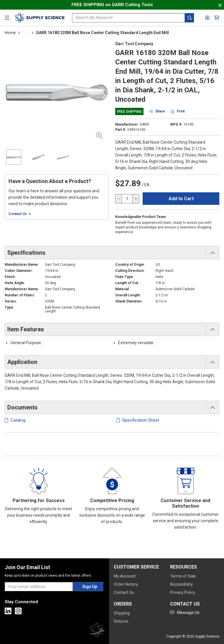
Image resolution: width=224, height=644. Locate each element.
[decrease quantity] (119, 199)
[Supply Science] (97, 631)
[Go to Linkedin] (8, 611)
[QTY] (127, 199)
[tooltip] (26, 33)
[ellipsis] (26, 33)
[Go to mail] (185, 613)
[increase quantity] (136, 199)
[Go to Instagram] (18, 611)
